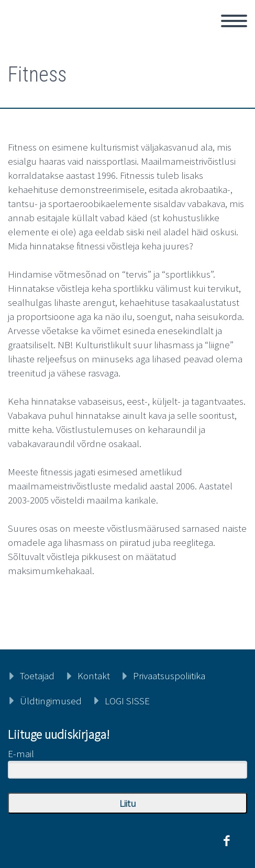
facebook (226, 841)
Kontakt (94, 676)
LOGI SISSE (127, 701)
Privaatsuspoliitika (169, 676)
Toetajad (37, 676)
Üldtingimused (51, 701)
